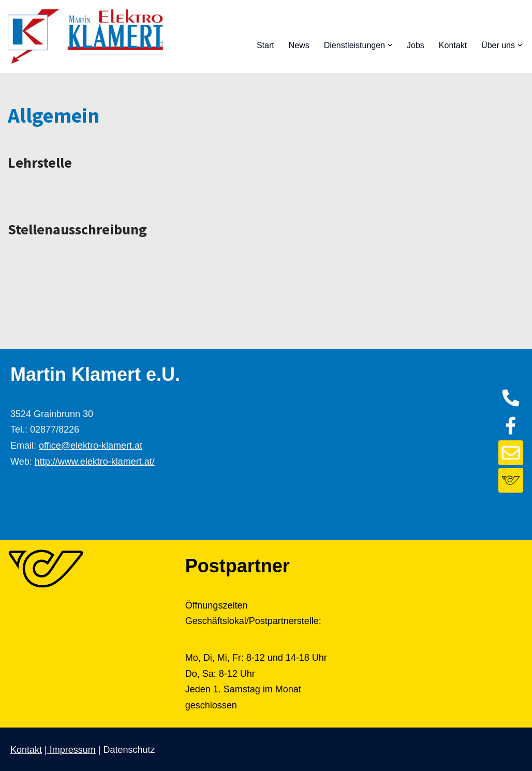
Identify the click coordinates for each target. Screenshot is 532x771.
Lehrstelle (40, 162)
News (299, 45)
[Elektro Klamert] (85, 36)
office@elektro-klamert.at (91, 446)
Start (265, 45)
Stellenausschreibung (77, 229)
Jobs (416, 45)
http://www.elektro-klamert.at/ (95, 462)
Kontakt (453, 45)
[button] (390, 45)
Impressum (71, 750)
